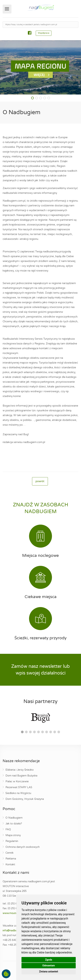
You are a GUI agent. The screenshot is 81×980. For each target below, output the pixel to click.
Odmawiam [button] (49, 965)
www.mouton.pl (12, 913)
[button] (32, 98)
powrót (40, 481)
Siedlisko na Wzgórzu (18, 793)
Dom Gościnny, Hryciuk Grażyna (25, 799)
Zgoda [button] (49, 960)
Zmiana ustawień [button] (49, 972)
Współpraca (44, 33)
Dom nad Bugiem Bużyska (21, 776)
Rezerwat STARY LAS (19, 787)
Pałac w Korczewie (17, 781)
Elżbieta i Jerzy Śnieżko (20, 770)
